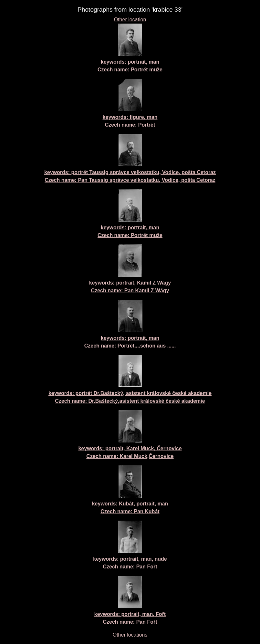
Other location (130, 20)
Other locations (130, 635)
